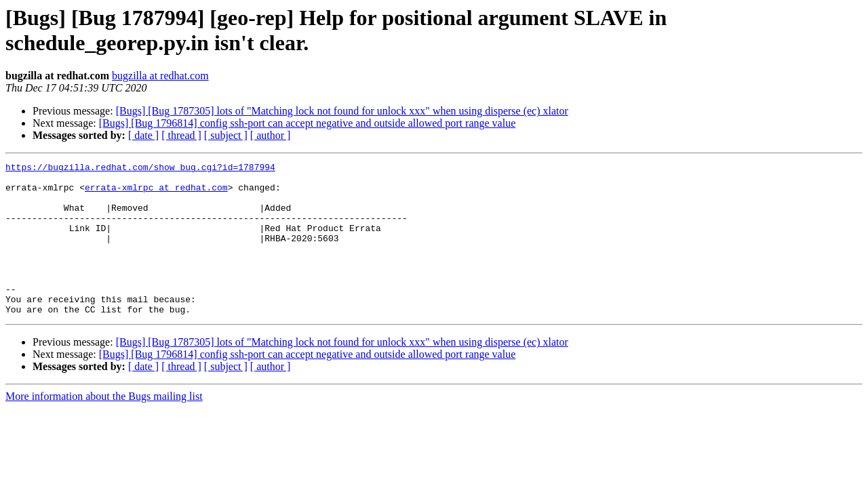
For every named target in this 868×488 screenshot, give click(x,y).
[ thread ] (181, 135)
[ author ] (271, 135)
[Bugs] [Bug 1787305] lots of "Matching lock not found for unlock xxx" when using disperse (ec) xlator (342, 111)
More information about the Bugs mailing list (104, 427)
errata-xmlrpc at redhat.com (156, 193)
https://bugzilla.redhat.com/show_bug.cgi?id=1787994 (140, 169)
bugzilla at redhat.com (160, 76)
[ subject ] (226, 135)
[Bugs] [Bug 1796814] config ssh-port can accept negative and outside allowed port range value (307, 123)
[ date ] (143, 135)
